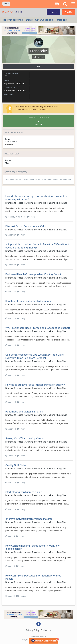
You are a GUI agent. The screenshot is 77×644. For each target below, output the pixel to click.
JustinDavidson (34, 203)
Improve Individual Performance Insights (29, 519)
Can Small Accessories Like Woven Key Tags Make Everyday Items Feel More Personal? (34, 356)
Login (54, 12)
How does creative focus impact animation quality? (35, 385)
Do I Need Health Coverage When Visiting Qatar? (33, 274)
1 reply (31, 217)
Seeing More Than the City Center (25, 438)
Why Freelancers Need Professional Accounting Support (38, 328)
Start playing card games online (24, 492)
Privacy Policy (33, 630)
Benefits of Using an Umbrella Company (28, 301)
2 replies (21, 596)
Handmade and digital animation (24, 412)
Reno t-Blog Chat (58, 203)
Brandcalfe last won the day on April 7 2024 (37, 107)
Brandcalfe (11, 203)
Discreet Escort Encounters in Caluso (27, 226)
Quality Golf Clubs (16, 465)
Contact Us (46, 630)
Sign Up (68, 12)
